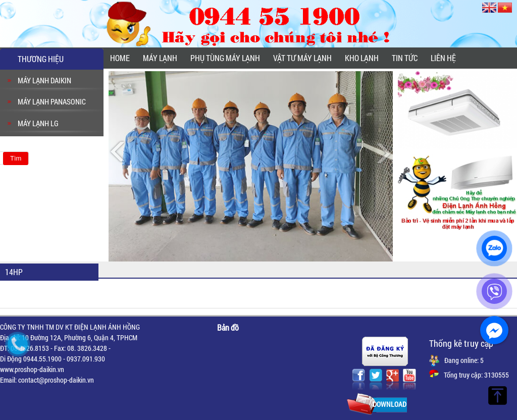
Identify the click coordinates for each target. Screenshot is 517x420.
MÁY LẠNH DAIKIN (44, 80)
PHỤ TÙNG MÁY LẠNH (225, 58)
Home (120, 58)
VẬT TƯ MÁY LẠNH (302, 58)
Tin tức (405, 58)
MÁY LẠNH (160, 58)
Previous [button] (119, 152)
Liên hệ (443, 58)
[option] (251, 166)
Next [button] (383, 152)
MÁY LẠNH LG (38, 123)
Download (390, 404)
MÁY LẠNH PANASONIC (52, 101)
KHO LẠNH (362, 58)
